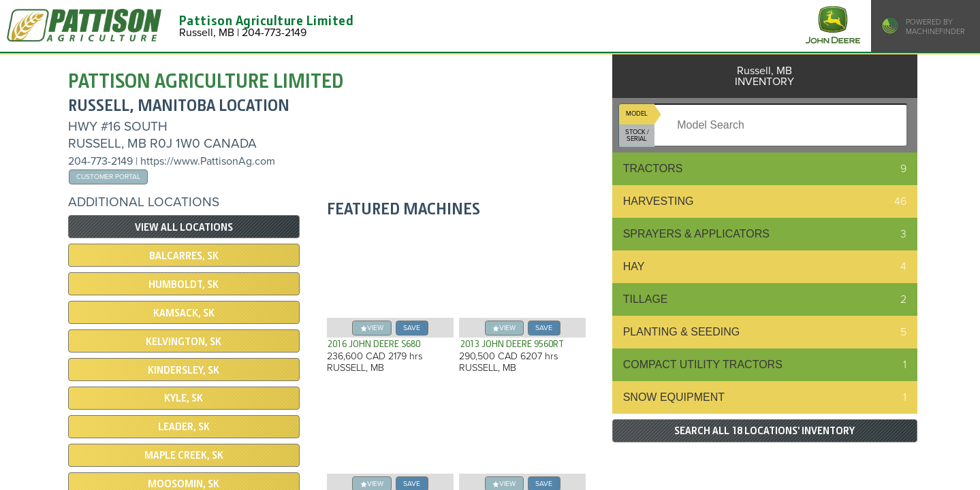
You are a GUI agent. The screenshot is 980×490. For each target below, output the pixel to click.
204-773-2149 (100, 161)
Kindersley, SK (184, 370)
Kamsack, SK (184, 313)
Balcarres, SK (184, 256)
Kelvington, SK (184, 342)
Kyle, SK (184, 398)
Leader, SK (184, 427)
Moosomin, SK (184, 484)
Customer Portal (108, 177)
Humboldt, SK (184, 284)
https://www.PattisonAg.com (208, 161)
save (412, 328)
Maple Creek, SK (184, 455)
